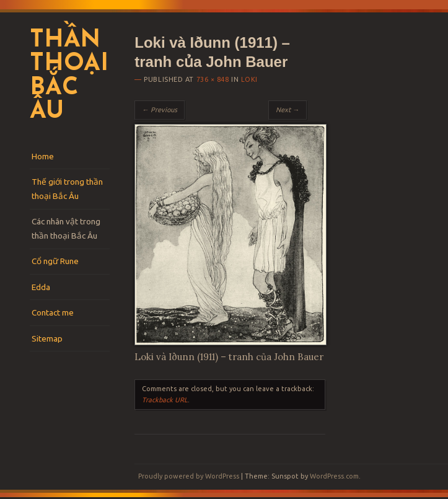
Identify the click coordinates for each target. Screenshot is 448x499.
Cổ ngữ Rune (55, 261)
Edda (41, 287)
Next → (288, 110)
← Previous (160, 110)
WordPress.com (334, 476)
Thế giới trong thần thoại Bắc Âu (67, 189)
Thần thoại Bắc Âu (69, 77)
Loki (249, 79)
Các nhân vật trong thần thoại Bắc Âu (66, 228)
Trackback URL (165, 400)
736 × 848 (213, 79)
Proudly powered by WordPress (189, 476)
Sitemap (47, 338)
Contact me (53, 312)
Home (43, 156)
